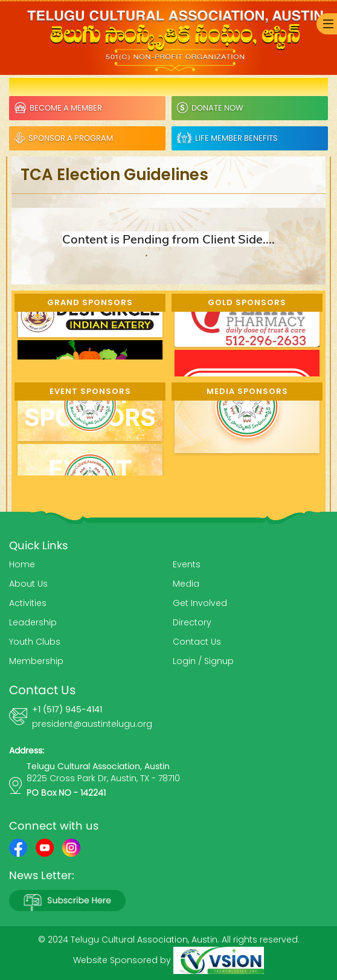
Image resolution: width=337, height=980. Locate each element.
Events (187, 564)
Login (184, 661)
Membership (36, 661)
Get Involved (200, 603)
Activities (28, 603)
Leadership (33, 622)
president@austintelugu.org (92, 724)
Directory (192, 622)
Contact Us (197, 642)
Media (186, 584)
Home (22, 564)
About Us (28, 584)
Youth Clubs (35, 642)
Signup (219, 661)
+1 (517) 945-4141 (67, 709)
